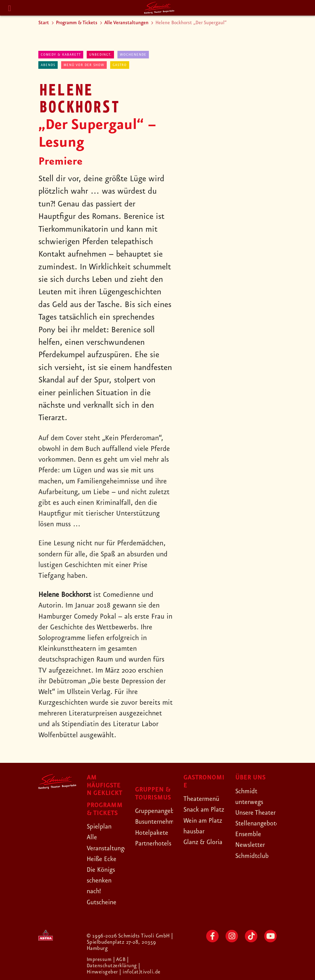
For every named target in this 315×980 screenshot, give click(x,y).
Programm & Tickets (77, 23)
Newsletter (252, 856)
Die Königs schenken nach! (103, 880)
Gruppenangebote (162, 811)
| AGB (121, 960)
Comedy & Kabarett (61, 55)
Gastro (120, 65)
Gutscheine (103, 902)
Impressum (100, 960)
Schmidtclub (254, 867)
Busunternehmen (160, 822)
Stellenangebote (260, 834)
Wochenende (133, 55)
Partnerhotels (155, 843)
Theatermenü (203, 799)
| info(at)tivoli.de (140, 972)
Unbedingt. (100, 55)
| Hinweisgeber (114, 969)
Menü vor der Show (84, 65)
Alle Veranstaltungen (126, 23)
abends (48, 65)
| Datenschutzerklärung (112, 963)
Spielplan (100, 826)
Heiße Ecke (104, 859)
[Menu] (10, 8)
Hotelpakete (154, 833)
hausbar (195, 853)
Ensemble (249, 845)
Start (44, 23)
